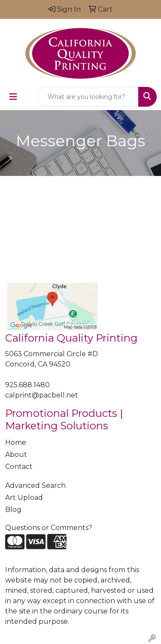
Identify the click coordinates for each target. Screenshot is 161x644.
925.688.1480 (27, 385)
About (16, 454)
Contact (19, 467)
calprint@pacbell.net (42, 395)
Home (16, 442)
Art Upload (24, 498)
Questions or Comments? (49, 528)
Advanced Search (35, 485)
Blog (13, 510)
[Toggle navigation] (13, 97)
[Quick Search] (88, 97)
